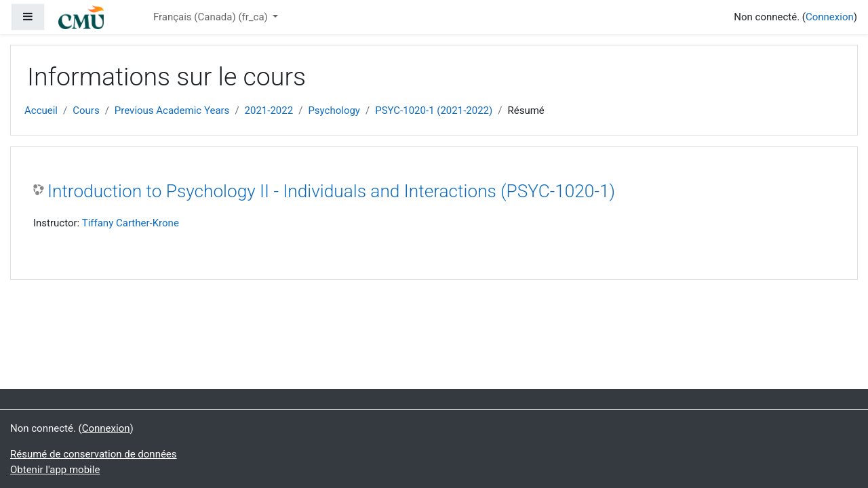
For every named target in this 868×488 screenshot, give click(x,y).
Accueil (41, 110)
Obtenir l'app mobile (55, 470)
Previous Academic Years (172, 110)
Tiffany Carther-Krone (131, 223)
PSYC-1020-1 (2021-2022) (434, 110)
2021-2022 (269, 110)
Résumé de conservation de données (94, 454)
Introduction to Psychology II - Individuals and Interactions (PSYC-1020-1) (331, 191)
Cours (86, 110)
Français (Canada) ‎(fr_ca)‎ (212, 17)
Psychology (334, 110)
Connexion (830, 17)
